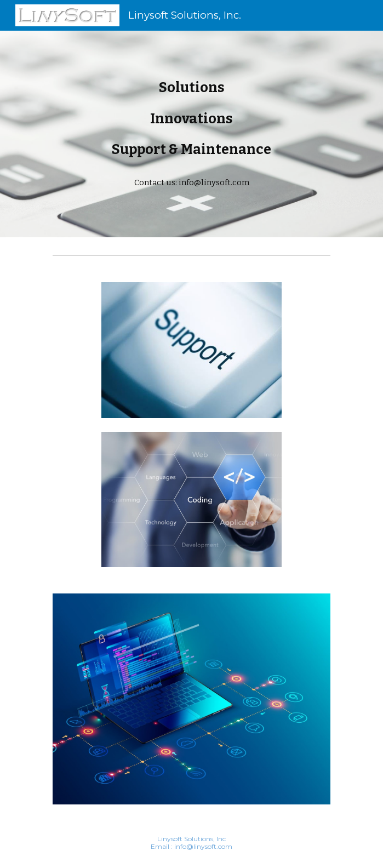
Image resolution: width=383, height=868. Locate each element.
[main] (192, 134)
